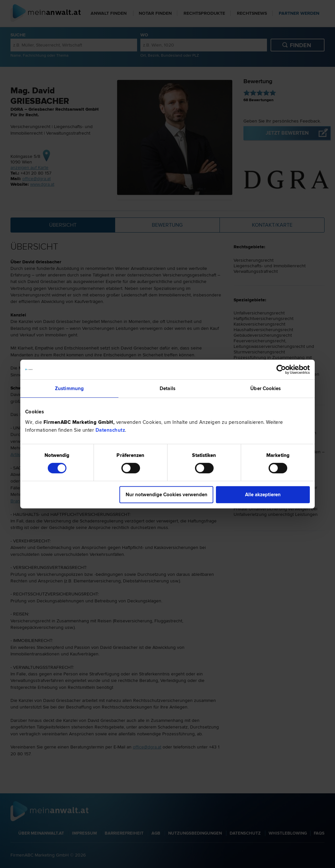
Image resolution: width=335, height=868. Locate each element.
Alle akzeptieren (263, 495)
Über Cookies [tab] (265, 388)
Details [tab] (167, 388)
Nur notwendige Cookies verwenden (167, 495)
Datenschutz (110, 430)
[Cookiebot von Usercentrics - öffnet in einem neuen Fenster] (281, 369)
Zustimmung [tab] (69, 388)
